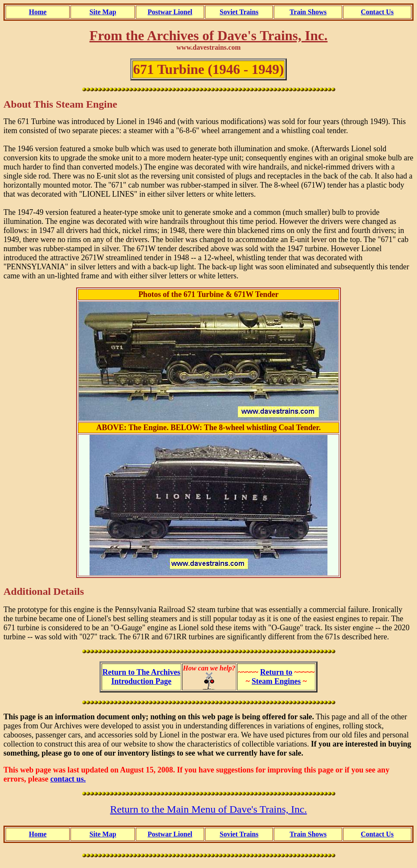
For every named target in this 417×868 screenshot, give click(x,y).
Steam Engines (276, 681)
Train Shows (308, 12)
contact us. (68, 779)
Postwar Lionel (170, 12)
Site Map (103, 12)
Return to (276, 672)
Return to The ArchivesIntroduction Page (141, 677)
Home (38, 12)
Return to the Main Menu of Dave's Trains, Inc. (209, 809)
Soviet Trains (239, 12)
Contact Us (377, 12)
